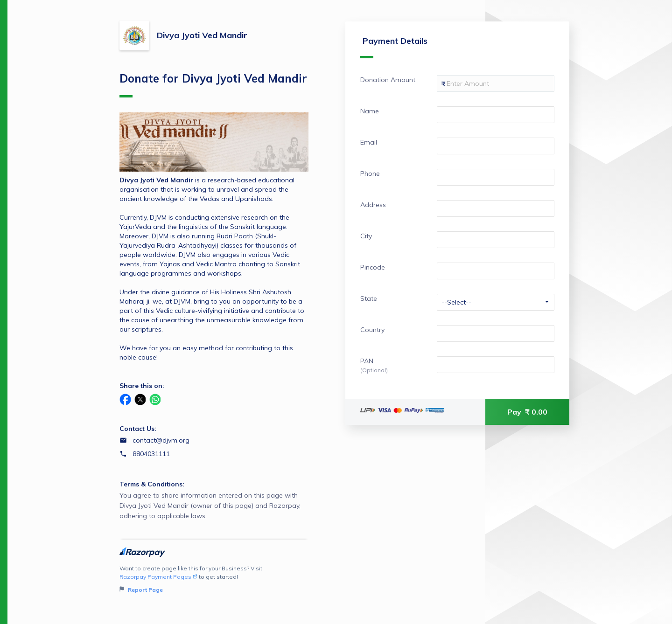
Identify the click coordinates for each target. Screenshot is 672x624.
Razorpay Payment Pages (158, 577)
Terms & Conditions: (152, 484)
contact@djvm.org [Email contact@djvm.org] (161, 440)
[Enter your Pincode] (496, 271)
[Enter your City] (496, 240)
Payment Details (394, 47)
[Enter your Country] (496, 333)
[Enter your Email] (496, 146)
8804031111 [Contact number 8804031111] (151, 454)
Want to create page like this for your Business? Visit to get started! (214, 579)
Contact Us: (138, 429)
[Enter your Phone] (496, 177)
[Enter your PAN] (496, 365)
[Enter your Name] (496, 115)
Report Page (141, 590)
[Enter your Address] (496, 208)
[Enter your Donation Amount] (496, 83)
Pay (527, 412)
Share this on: (142, 386)
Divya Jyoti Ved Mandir (202, 35)
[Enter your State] (496, 302)
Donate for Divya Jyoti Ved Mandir (213, 84)
